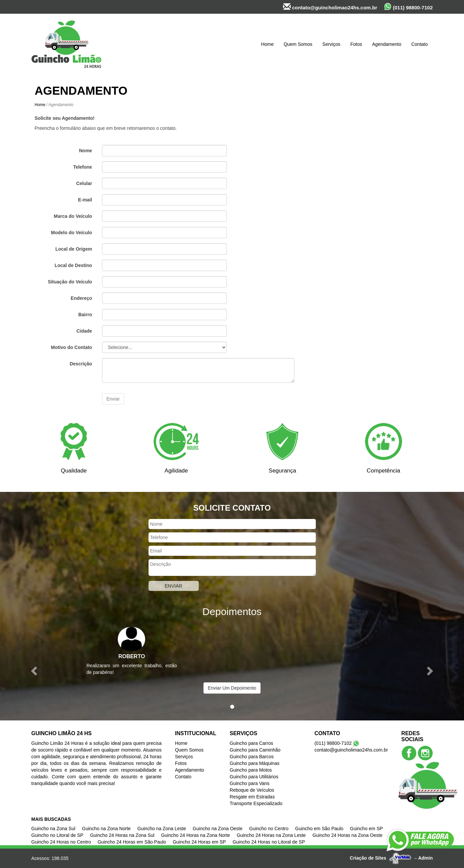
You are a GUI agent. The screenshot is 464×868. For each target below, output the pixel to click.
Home (267, 44)
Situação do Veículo (70, 282)
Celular (84, 183)
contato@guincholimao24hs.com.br (330, 7)
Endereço (81, 298)
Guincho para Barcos (252, 757)
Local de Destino (73, 265)
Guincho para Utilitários (254, 777)
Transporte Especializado (256, 803)
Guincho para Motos (251, 770)
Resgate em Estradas (252, 797)
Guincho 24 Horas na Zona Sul (122, 835)
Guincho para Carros (252, 743)
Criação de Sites (368, 858)
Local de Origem (74, 249)
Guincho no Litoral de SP (58, 835)
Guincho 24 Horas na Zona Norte (195, 835)
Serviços (332, 44)
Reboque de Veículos (252, 790)
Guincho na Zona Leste (162, 829)
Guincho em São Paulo (319, 829)
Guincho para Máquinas (255, 763)
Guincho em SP (366, 829)
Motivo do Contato (71, 347)
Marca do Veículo (73, 216)
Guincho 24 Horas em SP (199, 842)
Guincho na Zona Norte (106, 829)
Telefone (83, 167)
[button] (35, 670)
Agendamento (387, 44)
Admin (426, 858)
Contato (419, 44)
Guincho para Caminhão (255, 750)
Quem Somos (298, 44)
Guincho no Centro (269, 829)
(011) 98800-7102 (408, 7)
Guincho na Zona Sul (54, 829)
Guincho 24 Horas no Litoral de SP (269, 842)
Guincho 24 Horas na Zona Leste (271, 835)
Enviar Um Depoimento (232, 688)
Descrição (81, 364)
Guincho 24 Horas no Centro (61, 842)
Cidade (84, 331)
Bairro (85, 315)
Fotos (356, 44)
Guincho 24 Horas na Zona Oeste (347, 835)
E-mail (85, 200)
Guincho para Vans (250, 783)
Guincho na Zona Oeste (218, 829)
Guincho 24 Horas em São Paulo (132, 842)
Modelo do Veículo (71, 233)
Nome (85, 151)
